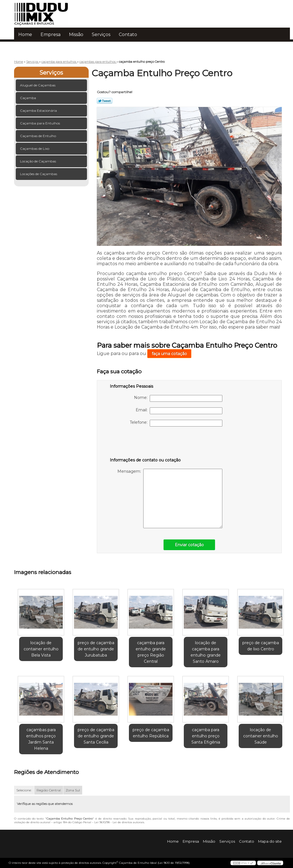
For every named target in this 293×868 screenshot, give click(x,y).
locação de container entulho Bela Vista (41, 649)
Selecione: (24, 790)
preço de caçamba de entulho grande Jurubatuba (96, 649)
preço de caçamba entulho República (151, 733)
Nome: (178, 398)
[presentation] (146, 443)
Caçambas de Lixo (35, 149)
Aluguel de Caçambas (38, 85)
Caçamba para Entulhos (40, 123)
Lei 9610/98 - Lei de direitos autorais (119, 822)
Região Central (49, 790)
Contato (128, 34)
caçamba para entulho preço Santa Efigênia (206, 736)
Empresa (51, 34)
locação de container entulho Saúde (261, 736)
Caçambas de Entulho (38, 136)
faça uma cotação (169, 354)
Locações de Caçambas (39, 174)
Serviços (101, 34)
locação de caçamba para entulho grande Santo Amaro (206, 652)
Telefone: (176, 423)
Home (25, 34)
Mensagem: (170, 498)
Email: (179, 411)
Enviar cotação (189, 545)
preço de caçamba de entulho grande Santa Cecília (96, 736)
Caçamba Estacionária (39, 111)
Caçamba (28, 98)
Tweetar (105, 101)
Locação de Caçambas (38, 161)
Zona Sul (73, 790)
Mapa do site (270, 841)
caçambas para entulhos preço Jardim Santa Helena (41, 739)
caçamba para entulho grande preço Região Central (151, 652)
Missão (76, 34)
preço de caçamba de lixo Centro (261, 646)
